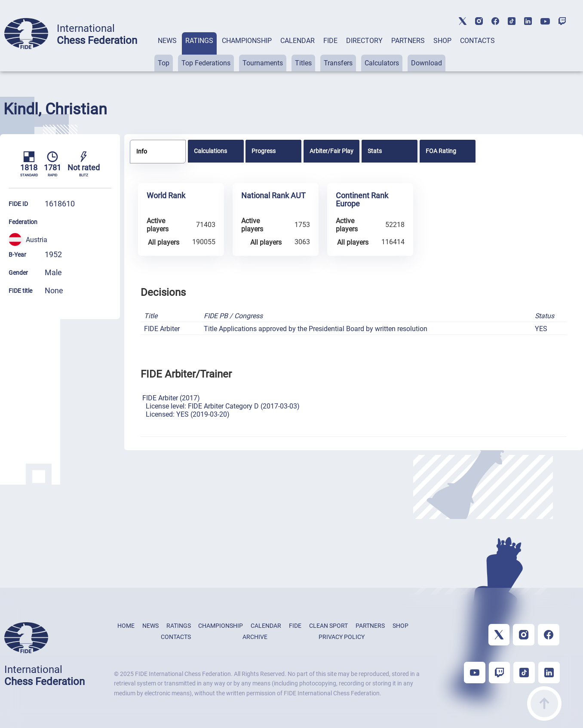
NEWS (167, 41)
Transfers (338, 63)
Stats (375, 151)
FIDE (330, 41)
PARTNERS (408, 41)
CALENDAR (298, 41)
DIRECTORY (364, 41)
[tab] (167, 52)
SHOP (442, 41)
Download (427, 63)
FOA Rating (441, 151)
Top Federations (206, 63)
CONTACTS (477, 41)
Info (142, 151)
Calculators (382, 63)
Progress (264, 151)
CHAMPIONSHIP (247, 41)
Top (164, 63)
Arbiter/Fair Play (331, 151)
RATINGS (199, 41)
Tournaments (263, 63)
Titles (303, 63)
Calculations (210, 151)
